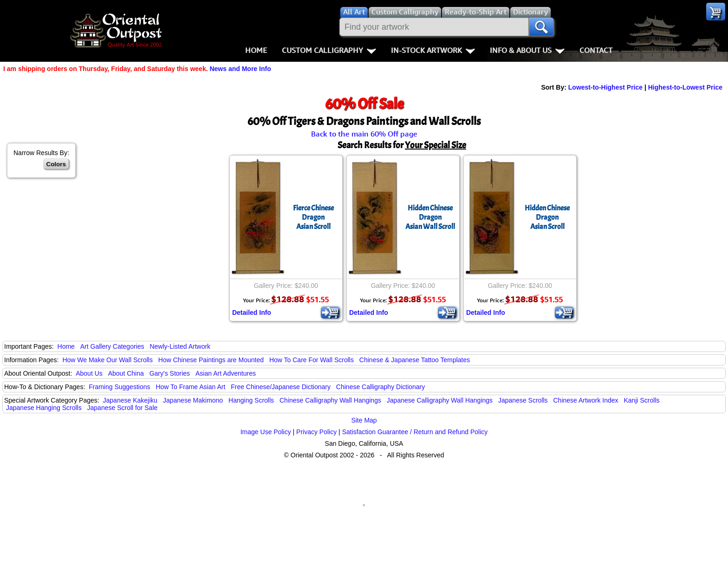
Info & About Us (527, 50)
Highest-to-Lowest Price (685, 87)
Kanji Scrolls (641, 400)
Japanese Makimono (193, 400)
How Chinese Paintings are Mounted (211, 360)
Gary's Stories (170, 373)
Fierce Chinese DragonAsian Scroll (313, 217)
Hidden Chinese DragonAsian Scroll (547, 217)
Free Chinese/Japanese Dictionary (281, 387)
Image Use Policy (266, 432)
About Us (89, 373)
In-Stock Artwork (433, 50)
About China (126, 373)
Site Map (364, 420)
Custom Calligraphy (329, 50)
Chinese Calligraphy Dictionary (380, 387)
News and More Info (240, 69)
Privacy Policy (316, 432)
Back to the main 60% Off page (364, 134)
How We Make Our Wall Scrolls (107, 360)
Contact (596, 50)
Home (256, 50)
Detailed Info (252, 313)
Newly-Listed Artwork (180, 346)
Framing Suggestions (119, 387)
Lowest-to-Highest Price (605, 87)
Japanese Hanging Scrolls (44, 408)
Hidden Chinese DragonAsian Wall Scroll (430, 217)
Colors (56, 164)
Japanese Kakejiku (130, 400)
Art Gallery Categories (112, 346)
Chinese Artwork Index (586, 400)
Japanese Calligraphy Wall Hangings (440, 400)
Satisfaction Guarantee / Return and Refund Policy (415, 432)
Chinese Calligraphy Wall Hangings (330, 400)
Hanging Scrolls (251, 400)
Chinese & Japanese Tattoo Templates (415, 360)
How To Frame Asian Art (190, 387)
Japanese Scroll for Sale (123, 408)
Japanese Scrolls (523, 400)
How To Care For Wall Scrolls (312, 360)
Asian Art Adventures (226, 373)
